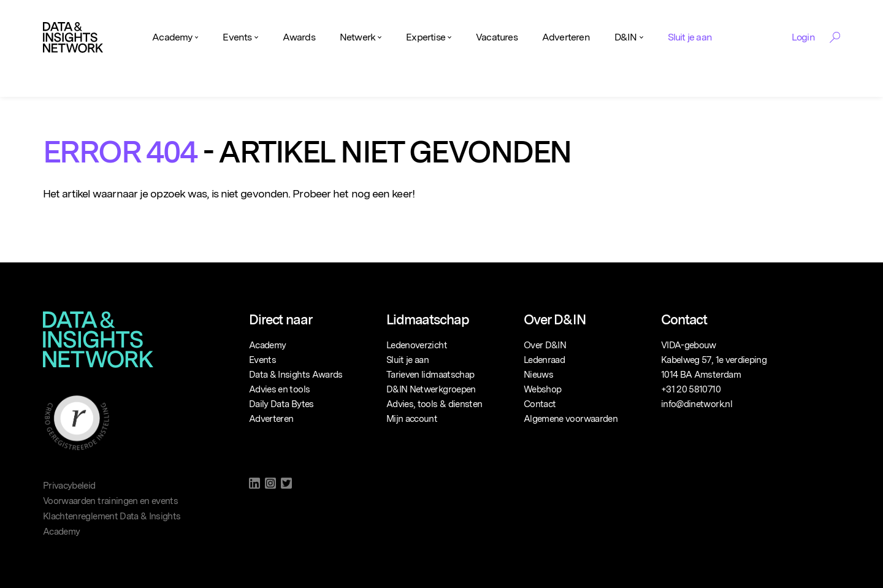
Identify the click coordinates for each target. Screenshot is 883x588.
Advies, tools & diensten (434, 404)
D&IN (626, 37)
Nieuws (538, 375)
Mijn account (412, 419)
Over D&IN (545, 345)
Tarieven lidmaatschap (430, 375)
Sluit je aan (690, 37)
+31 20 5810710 (691, 389)
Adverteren (566, 37)
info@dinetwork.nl (697, 404)
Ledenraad (544, 360)
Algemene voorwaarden (571, 419)
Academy (172, 37)
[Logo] (73, 37)
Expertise (426, 37)
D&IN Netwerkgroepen (431, 389)
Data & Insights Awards (296, 375)
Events (237, 37)
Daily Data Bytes (281, 404)
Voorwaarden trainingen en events (110, 501)
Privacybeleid (69, 486)
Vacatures (497, 37)
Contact (540, 404)
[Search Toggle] (835, 37)
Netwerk (357, 37)
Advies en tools (279, 389)
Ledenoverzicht (417, 345)
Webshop (542, 389)
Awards (299, 37)
